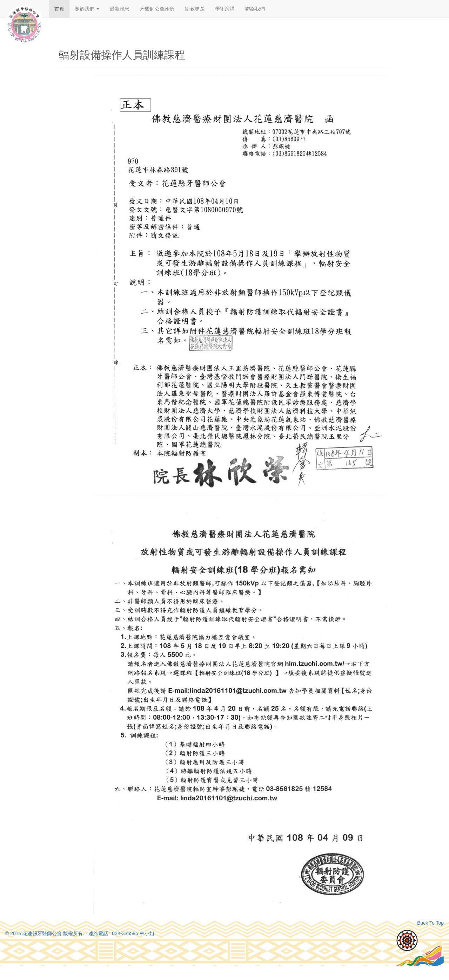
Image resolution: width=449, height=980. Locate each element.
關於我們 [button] (87, 9)
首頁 (59, 9)
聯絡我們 (255, 9)
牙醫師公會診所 (157, 9)
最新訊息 (120, 9)
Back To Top (430, 923)
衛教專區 (195, 9)
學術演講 (225, 9)
